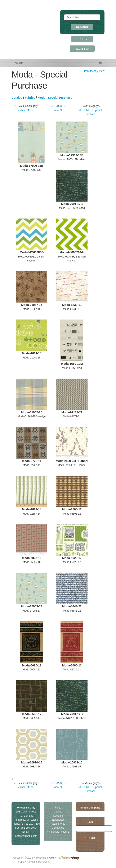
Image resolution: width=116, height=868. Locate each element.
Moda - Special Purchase (55, 98)
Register (82, 49)
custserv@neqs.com (26, 836)
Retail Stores (58, 824)
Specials (58, 816)
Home (19, 63)
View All (58, 110)
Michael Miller (25, 110)
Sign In (82, 39)
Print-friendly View (94, 71)
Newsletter (58, 820)
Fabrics (30, 98)
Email (90, 822)
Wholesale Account (58, 832)
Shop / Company (90, 808)
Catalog (17, 98)
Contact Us (58, 828)
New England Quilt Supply (34, 20)
